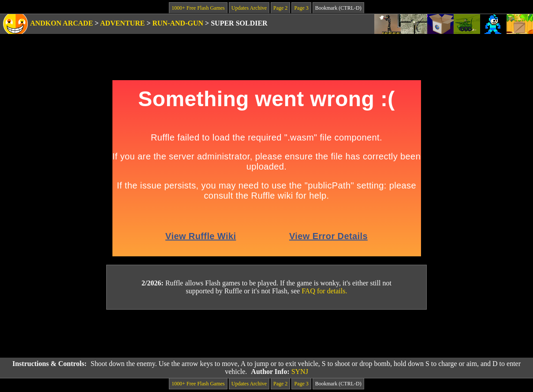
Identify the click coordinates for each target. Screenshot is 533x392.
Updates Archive (249, 8)
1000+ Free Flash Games (198, 8)
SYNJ (300, 372)
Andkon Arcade (61, 23)
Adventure (122, 23)
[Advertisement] (267, 334)
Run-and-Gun (178, 23)
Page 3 (301, 8)
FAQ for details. (324, 291)
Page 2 (280, 8)
